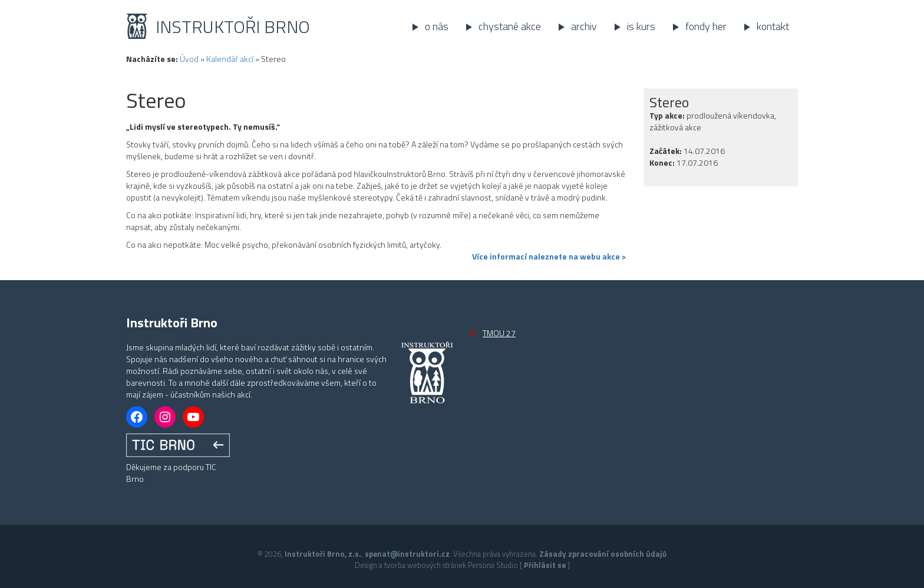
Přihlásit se (545, 565)
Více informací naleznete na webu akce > (549, 257)
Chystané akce (510, 26)
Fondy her (706, 26)
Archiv (584, 26)
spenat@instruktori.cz (407, 554)
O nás (437, 26)
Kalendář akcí (230, 59)
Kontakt (773, 26)
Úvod (189, 59)
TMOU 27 (499, 333)
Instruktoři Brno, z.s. (323, 554)
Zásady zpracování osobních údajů (603, 554)
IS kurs (641, 26)
